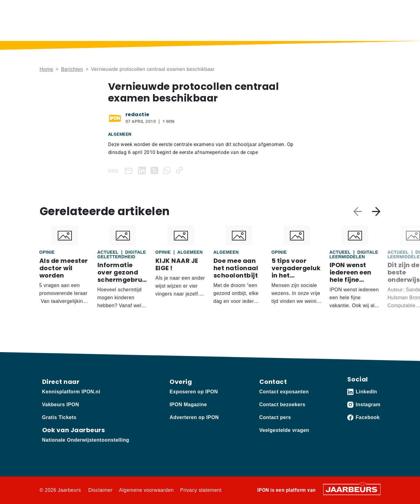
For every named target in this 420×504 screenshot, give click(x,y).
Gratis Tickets (59, 417)
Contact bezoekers (282, 405)
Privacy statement (201, 490)
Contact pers (275, 417)
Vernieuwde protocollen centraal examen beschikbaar (153, 69)
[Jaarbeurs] (352, 489)
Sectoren (315, 29)
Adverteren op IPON (194, 417)
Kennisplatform (55, 9)
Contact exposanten (284, 392)
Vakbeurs (83, 9)
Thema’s (276, 29)
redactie (137, 114)
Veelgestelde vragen (284, 430)
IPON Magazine (234, 29)
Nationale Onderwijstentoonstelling (86, 440)
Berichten (162, 29)
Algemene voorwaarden (146, 490)
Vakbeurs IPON (363, 29)
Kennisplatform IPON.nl (71, 392)
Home (132, 29)
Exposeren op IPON (194, 392)
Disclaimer (100, 490)
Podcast (194, 29)
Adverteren (108, 9)
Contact (297, 9)
